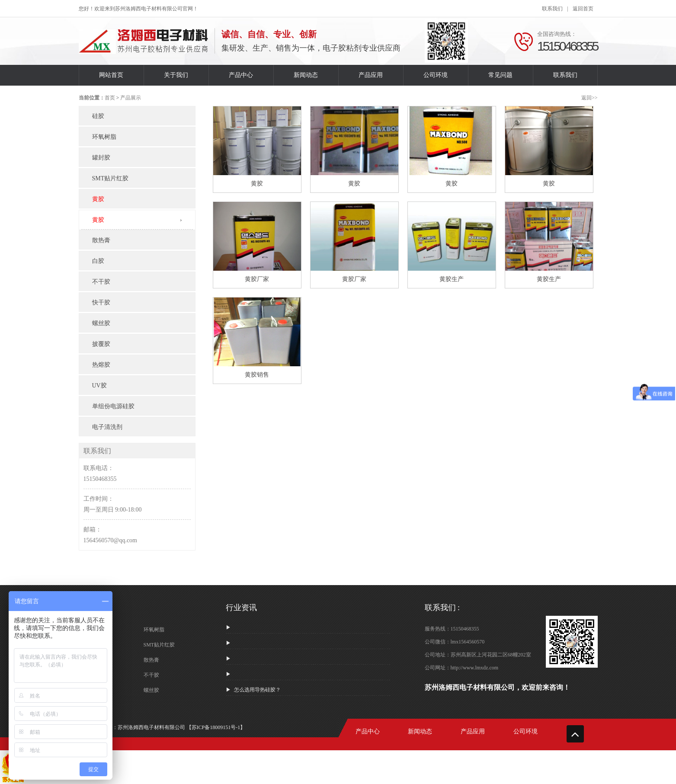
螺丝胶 (151, 690)
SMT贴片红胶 (159, 645)
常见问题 (500, 75)
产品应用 (371, 75)
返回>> (589, 98)
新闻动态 (306, 75)
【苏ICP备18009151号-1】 (216, 727)
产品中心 (241, 75)
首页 (110, 98)
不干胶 (151, 675)
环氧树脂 (154, 630)
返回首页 (583, 9)
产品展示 (131, 98)
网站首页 (111, 75)
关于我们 (176, 75)
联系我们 (552, 9)
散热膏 (151, 660)
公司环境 (436, 75)
